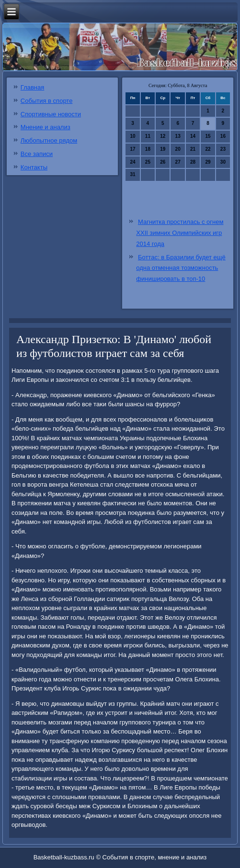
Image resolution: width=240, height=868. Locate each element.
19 (163, 149)
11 (148, 136)
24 (132, 162)
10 (132, 136)
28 (193, 162)
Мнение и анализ (46, 127)
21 (193, 149)
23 (223, 149)
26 (163, 162)
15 (208, 136)
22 (208, 149)
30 (223, 162)
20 (178, 149)
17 (132, 149)
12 (163, 136)
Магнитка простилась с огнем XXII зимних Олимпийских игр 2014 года (180, 233)
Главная (32, 87)
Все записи (37, 154)
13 (178, 136)
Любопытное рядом (49, 140)
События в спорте (47, 101)
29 (208, 162)
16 (223, 136)
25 (148, 162)
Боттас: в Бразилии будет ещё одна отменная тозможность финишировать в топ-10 (181, 268)
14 (193, 136)
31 (132, 174)
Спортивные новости (51, 114)
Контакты (34, 167)
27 (178, 162)
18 (148, 149)
